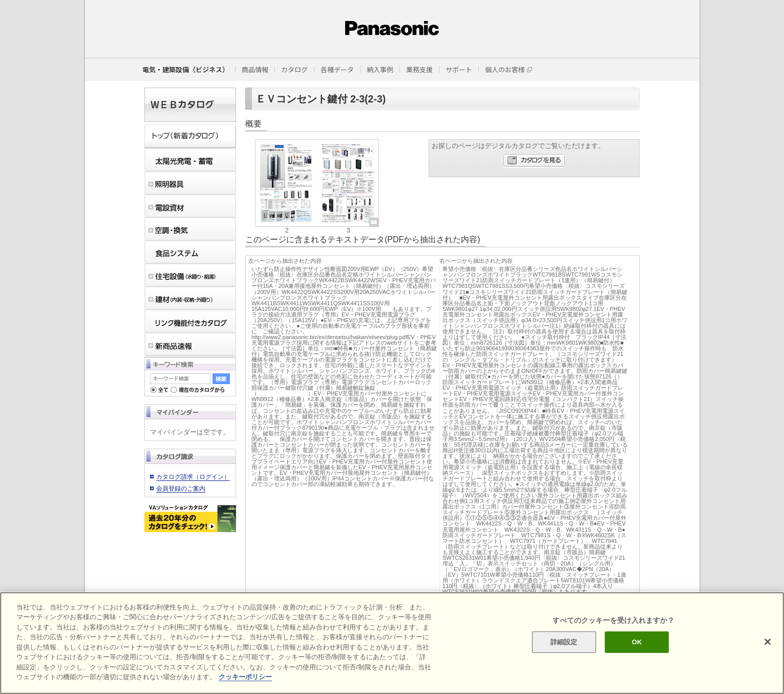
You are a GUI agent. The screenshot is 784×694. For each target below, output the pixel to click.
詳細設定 (564, 642)
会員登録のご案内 (181, 489)
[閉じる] (768, 642)
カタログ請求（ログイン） (193, 477)
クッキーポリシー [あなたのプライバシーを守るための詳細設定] (245, 677)
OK (637, 642)
